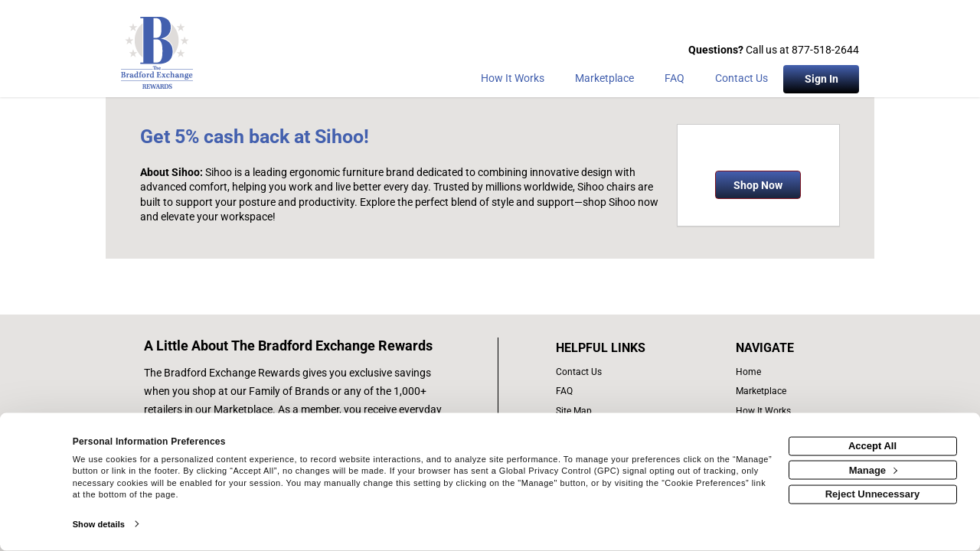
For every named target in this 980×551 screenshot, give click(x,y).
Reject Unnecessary (873, 494)
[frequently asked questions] (617, 391)
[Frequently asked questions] (675, 81)
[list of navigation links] (768, 372)
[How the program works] (513, 81)
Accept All (872, 446)
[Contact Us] (742, 81)
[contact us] (617, 372)
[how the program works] (768, 411)
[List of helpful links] (617, 348)
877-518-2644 (825, 50)
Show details (99, 524)
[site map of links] (617, 411)
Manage (873, 469)
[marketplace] (604, 81)
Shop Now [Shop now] (758, 185)
